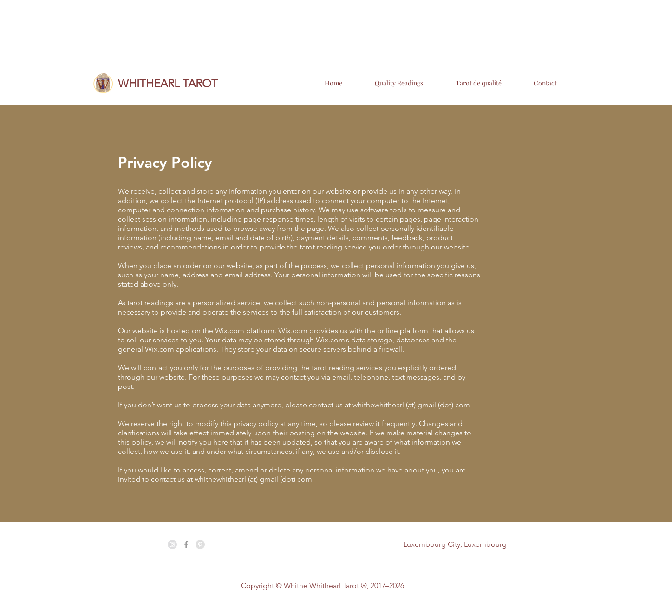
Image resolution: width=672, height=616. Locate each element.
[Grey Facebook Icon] (186, 544)
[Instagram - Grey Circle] (172, 544)
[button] (387, 83)
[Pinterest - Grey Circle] (200, 544)
